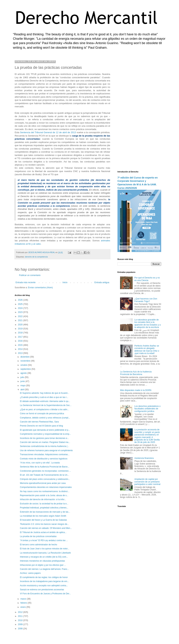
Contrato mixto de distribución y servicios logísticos (44, 459)
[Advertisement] (139, 113)
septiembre (26, 369)
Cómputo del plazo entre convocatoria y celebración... (45, 479)
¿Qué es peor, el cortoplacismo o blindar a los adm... (44, 409)
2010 (21, 620)
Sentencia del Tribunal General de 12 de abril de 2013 (48, 132)
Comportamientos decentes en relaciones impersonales (46, 487)
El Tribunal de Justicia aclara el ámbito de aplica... (43, 532)
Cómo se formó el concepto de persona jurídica (42, 414)
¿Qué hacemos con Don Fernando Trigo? (146, 300)
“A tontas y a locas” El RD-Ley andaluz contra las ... (44, 540)
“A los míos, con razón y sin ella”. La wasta (40, 463)
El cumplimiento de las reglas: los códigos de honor (44, 577)
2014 (21, 349)
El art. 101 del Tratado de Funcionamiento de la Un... (45, 475)
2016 (21, 341)
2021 (21, 320)
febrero (24, 603)
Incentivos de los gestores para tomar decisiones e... (44, 438)
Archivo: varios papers (30, 573)
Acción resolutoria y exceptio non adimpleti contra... (44, 586)
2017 (21, 337)
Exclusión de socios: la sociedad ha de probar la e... (44, 504)
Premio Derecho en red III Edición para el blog (41, 426)
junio (23, 381)
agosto (24, 373)
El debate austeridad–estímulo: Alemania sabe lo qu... (45, 401)
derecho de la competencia (36, 257)
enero (23, 607)
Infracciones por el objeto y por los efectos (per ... (43, 565)
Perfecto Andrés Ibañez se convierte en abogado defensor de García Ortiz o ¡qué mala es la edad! (147, 350)
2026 (21, 300)
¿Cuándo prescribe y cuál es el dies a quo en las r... (44, 397)
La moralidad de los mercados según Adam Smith (43, 516)
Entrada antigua (102, 282)
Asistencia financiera (144, 458)
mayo (23, 386)
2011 (21, 616)
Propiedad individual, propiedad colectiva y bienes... (44, 508)
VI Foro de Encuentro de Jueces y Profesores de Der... (45, 594)
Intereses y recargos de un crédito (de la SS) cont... (44, 557)
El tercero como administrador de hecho (39, 545)
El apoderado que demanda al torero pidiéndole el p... (45, 430)
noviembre (26, 361)
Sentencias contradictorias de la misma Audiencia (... (44, 446)
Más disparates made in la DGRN (136, 390)
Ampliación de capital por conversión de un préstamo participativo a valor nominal (147, 482)
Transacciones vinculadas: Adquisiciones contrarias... (45, 454)
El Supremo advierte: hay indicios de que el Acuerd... (45, 393)
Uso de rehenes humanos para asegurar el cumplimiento (46, 450)
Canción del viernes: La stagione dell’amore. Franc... (44, 569)
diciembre (25, 357)
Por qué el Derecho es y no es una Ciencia (147, 279)
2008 (21, 629)
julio (23, 377)
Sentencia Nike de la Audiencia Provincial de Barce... (45, 467)
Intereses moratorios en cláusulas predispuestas (42, 561)
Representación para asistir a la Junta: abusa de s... (44, 495)
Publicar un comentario (30, 275)
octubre (24, 365)
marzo (24, 599)
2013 (21, 353)
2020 (21, 325)
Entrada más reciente (26, 282)
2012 (21, 612)
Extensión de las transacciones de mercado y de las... (45, 512)
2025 (21, 304)
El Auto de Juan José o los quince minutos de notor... (45, 549)
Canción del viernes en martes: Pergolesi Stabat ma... (45, 442)
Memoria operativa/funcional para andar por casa (43, 483)
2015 (21, 345)
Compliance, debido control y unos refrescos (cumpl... (45, 418)
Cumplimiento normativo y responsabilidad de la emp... (45, 434)
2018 (21, 333)
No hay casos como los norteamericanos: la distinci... (45, 491)
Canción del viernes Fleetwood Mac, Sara (39, 422)
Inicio (65, 282)
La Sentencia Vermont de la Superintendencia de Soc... (46, 405)
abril (23, 390)
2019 (21, 329)
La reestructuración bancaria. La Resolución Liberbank (45, 553)
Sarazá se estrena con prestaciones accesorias (42, 590)
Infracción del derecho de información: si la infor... (43, 499)
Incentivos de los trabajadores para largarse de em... (44, 581)
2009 (21, 624)
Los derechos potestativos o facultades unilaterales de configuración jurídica (147, 409)
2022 (21, 316)
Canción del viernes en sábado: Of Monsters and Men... (46, 528)
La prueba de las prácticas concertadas (38, 536)
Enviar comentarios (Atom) (40, 288)
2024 (21, 308)
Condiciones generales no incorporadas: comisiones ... (45, 471)
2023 (21, 312)
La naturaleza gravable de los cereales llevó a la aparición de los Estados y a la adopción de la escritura (148, 323)
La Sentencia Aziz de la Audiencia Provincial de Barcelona (136, 373)
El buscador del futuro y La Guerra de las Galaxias (43, 520)
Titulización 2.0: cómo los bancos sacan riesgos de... (44, 524)
